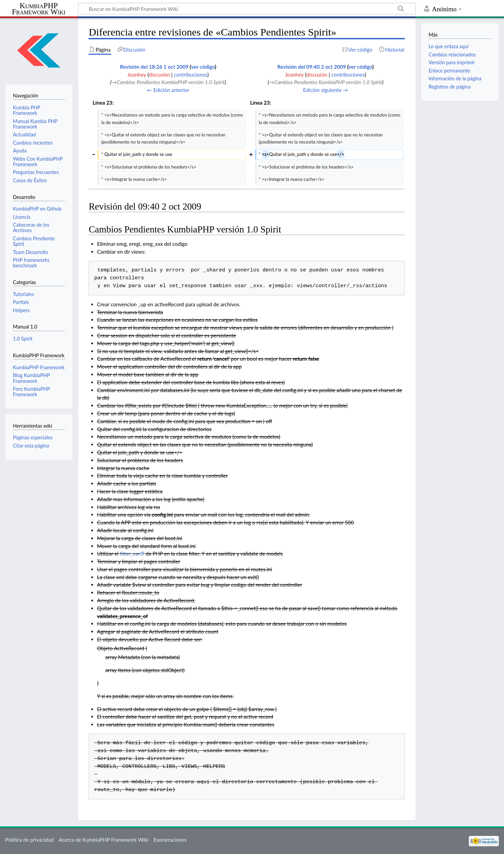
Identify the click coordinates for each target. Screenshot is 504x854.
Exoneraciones (170, 840)
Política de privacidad (29, 840)
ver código (203, 67)
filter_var (130, 553)
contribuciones (190, 75)
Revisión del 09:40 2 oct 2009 (312, 67)
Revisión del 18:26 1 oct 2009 (154, 67)
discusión (159, 75)
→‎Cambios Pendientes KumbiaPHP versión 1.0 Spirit (168, 82)
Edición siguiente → (326, 90)
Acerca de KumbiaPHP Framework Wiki (104, 840)
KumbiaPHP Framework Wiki (39, 9)
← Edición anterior (168, 90)
